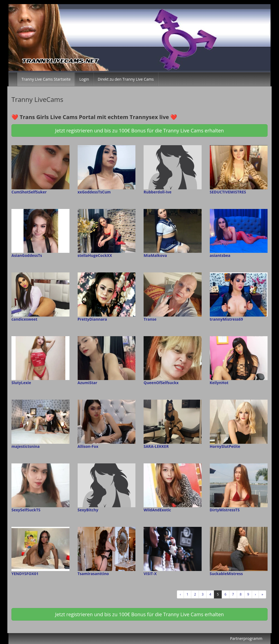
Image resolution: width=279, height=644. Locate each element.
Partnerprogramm (246, 638)
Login (84, 79)
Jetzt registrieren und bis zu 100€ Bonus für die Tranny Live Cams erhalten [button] (139, 130)
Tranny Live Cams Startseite (46, 79)
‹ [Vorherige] (180, 594)
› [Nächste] (255, 594)
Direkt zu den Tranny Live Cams (126, 79)
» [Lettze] (262, 594)
